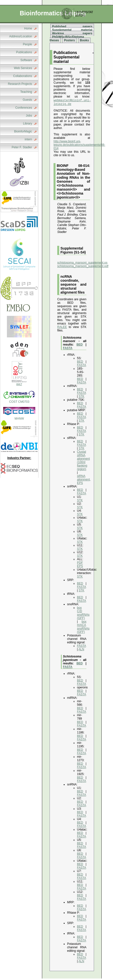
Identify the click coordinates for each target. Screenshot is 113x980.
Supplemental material (72, 30)
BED (80, 346)
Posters (69, 40)
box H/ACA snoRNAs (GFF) (83, 628)
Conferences (24, 108)
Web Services (23, 68)
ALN (81, 651)
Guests (27, 100)
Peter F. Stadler (22, 147)
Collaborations (23, 76)
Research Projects (20, 84)
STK (81, 398)
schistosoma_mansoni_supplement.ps (82, 264)
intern (28, 139)
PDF (80, 564)
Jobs (29, 116)
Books (85, 40)
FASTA (68, 350)
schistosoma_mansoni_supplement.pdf (83, 268)
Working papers (72, 33)
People (28, 44)
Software (26, 60)
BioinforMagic (23, 131)
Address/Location (21, 36)
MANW (19, 419)
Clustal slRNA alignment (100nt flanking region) (83, 462)
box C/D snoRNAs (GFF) (83, 614)
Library (28, 124)
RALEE (62, 328)
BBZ (19, 383)
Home (28, 28)
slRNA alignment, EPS (84, 481)
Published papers (72, 26)
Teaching (26, 92)
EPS (80, 568)
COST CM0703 (19, 400)
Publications (24, 52)
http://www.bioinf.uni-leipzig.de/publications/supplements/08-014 (79, 146)
